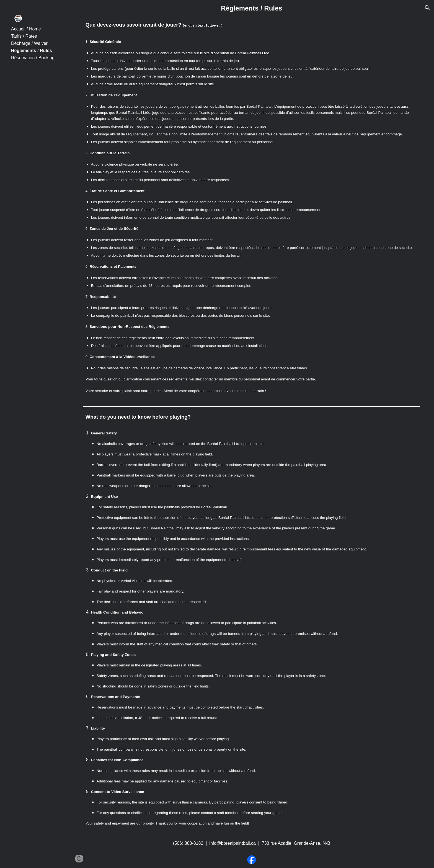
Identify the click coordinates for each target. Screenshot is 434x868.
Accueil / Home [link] (26, 29)
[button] (427, 8)
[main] (252, 8)
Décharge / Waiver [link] (29, 43)
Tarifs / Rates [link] (24, 36)
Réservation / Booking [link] (33, 58)
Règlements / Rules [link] (32, 51)
